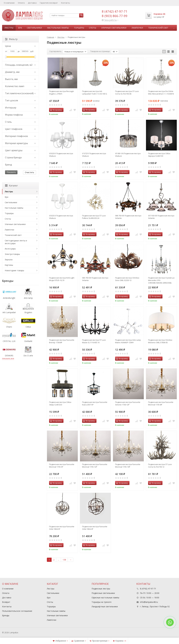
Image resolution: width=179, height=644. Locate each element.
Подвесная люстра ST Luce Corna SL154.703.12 (160, 466)
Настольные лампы (58, 28)
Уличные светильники (114, 28)
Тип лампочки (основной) (20, 93)
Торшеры (79, 28)
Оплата (21, 3)
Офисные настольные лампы (105, 598)
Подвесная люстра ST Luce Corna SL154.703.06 (127, 92)
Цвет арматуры (20, 150)
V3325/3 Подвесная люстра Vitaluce (61, 217)
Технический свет (158, 28)
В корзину (56, 110)
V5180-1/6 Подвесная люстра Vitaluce (128, 155)
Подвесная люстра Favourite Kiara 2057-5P (95, 403)
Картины (9, 265)
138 (64, 560)
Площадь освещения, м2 (20, 65)
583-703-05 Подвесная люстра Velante (95, 279)
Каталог (11, 186)
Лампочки (137, 28)
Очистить (30, 172)
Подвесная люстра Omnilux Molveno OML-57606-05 (160, 341)
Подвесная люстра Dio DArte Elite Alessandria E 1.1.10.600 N (161, 92)
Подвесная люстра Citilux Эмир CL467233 (60, 403)
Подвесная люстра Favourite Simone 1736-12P (128, 403)
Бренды (6, 615)
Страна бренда (20, 157)
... (174, 28)
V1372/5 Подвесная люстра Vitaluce (94, 155)
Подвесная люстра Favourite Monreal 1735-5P (62, 466)
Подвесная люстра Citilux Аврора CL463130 (159, 155)
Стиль (20, 122)
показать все (8, 358)
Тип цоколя (20, 100)
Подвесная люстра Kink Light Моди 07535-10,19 (62, 279)
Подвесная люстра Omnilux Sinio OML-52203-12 (127, 279)
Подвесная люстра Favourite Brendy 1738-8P (62, 341)
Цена (20, 46)
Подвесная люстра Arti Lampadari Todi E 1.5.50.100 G (95, 92)
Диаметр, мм (20, 72)
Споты (93, 28)
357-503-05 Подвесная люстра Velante (161, 217)
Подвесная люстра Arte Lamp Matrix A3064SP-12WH (128, 341)
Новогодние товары (14, 270)
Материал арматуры (20, 143)
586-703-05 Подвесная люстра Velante (128, 217)
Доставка (32, 3)
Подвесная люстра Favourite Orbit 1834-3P (95, 528)
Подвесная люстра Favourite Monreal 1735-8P (161, 403)
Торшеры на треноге (102, 602)
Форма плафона (20, 115)
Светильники (34, 28)
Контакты (66, 3)
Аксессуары (10, 249)
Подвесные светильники (103, 593)
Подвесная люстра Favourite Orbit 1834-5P (62, 528)
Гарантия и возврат (49, 3)
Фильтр (11, 39)
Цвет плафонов (20, 129)
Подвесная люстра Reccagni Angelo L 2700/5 (61, 92)
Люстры (9, 28)
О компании (9, 3)
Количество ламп (20, 86)
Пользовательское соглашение (17, 611)
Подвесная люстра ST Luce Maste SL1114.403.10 (94, 341)
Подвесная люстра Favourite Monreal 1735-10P (128, 466)
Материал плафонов (20, 136)
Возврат (6, 602)
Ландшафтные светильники (105, 606)
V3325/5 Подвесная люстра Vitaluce (61, 155)
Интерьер (20, 108)
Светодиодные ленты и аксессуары (16, 242)
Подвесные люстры (101, 589)
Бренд (20, 165)
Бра (20, 28)
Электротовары (12, 254)
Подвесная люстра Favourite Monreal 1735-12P (95, 466)
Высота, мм (20, 79)
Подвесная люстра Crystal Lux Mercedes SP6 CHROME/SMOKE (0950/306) (161, 280)
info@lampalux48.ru (149, 602)
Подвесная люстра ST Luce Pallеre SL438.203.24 (94, 217)
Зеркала (9, 260)
